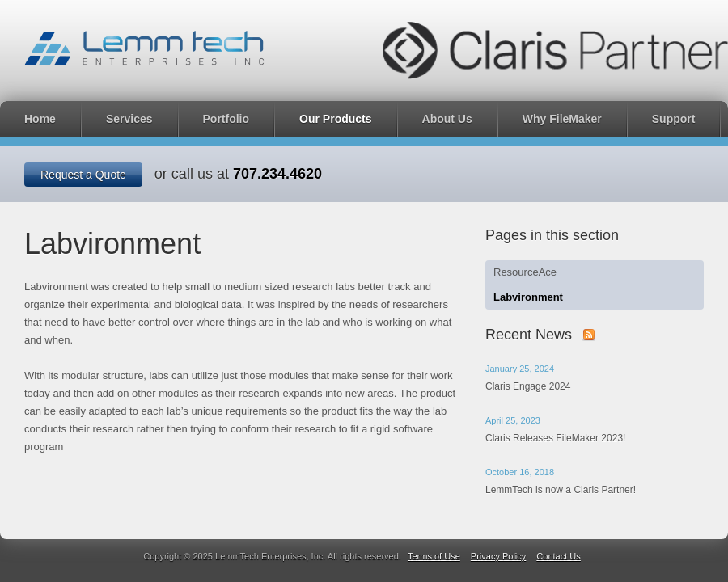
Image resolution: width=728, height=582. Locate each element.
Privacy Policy (498, 556)
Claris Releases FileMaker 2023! (555, 438)
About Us (447, 119)
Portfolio (226, 119)
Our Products (335, 119)
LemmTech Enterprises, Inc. (144, 48)
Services (129, 119)
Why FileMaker (562, 119)
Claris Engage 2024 (528, 386)
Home (40, 119)
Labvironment (528, 297)
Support (674, 119)
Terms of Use (434, 556)
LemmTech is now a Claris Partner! (561, 490)
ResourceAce (525, 272)
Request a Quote (83, 175)
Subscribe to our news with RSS (589, 335)
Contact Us (558, 556)
